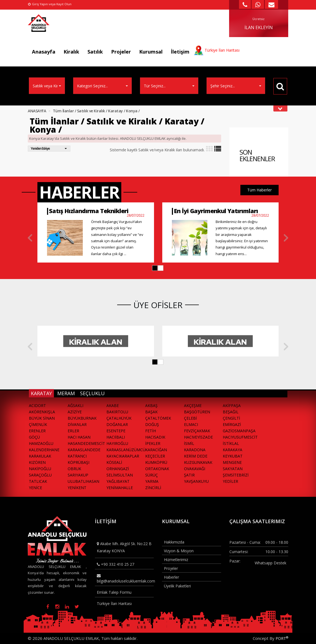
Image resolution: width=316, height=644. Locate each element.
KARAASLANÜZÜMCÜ (126, 450)
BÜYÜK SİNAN (42, 418)
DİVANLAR (77, 424)
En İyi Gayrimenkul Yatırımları (216, 211)
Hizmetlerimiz (176, 560)
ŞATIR (189, 475)
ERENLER (37, 431)
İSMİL (189, 443)
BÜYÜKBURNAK (82, 418)
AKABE (113, 405)
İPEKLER (153, 443)
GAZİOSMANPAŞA (239, 431)
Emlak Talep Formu (114, 592)
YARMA (152, 481)
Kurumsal (151, 52)
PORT (282, 638)
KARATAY (41, 393)
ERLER (73, 431)
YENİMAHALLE (120, 488)
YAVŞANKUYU (196, 481)
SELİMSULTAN (120, 475)
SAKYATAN (233, 469)
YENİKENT (77, 488)
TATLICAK (38, 481)
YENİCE (35, 488)
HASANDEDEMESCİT (86, 443)
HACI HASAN (79, 437)
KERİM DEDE (196, 456)
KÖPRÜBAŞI (79, 462)
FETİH (151, 431)
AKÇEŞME (193, 405)
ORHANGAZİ (118, 469)
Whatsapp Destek (270, 563)
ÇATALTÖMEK (158, 418)
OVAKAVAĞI (195, 469)
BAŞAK (151, 412)
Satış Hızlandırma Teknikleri (89, 211)
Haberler (171, 577)
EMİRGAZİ (232, 424)
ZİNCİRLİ (153, 488)
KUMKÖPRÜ (156, 462)
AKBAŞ (151, 405)
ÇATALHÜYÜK (119, 418)
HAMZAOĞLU (41, 443)
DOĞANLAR (117, 424)
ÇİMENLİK (38, 424)
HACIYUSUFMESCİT (240, 437)
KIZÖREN (37, 462)
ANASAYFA (37, 111)
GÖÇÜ (34, 437)
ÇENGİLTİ (231, 418)
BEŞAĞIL (231, 412)
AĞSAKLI (75, 405)
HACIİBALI (116, 437)
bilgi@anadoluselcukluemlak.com (125, 579)
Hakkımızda (174, 542)
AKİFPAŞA (232, 405)
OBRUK (74, 469)
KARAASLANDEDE (84, 450)
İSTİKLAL (231, 443)
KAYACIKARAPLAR (123, 456)
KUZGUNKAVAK (198, 462)
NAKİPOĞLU (40, 469)
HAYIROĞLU (117, 443)
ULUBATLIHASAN (83, 481)
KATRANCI (77, 456)
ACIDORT (37, 405)
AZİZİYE (75, 412)
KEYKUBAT (233, 456)
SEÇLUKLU (92, 393)
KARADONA (195, 450)
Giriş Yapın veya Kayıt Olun (50, 4)
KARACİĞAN (156, 450)
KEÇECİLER (155, 456)
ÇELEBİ (190, 418)
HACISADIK (155, 437)
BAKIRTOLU (117, 412)
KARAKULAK (40, 456)
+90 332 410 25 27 (116, 564)
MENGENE (232, 462)
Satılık (95, 52)
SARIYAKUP (78, 475)
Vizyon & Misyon (179, 551)
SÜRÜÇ (152, 475)
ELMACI (191, 424)
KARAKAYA (233, 450)
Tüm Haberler (259, 190)
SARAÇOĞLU (40, 475)
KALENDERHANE (44, 450)
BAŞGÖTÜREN (197, 412)
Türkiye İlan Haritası (114, 603)
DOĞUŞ (152, 424)
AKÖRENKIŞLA (42, 412)
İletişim (180, 52)
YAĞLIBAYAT (118, 481)
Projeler (121, 52)
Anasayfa (44, 52)
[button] (155, 268)
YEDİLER (230, 481)
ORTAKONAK (157, 469)
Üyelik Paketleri (177, 586)
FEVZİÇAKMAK (197, 431)
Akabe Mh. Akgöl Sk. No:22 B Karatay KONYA (124, 547)
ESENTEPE (116, 431)
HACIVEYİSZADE (198, 437)
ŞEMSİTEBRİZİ (236, 475)
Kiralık (71, 52)
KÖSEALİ (114, 462)
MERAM (66, 393)
